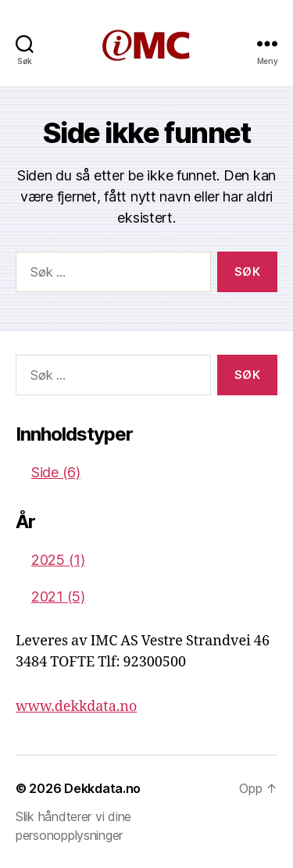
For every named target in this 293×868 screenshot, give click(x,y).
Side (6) (56, 472)
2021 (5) (58, 597)
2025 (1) (58, 560)
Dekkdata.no (102, 788)
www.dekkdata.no (76, 707)
